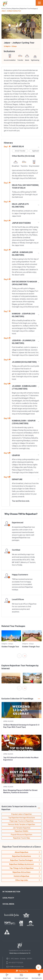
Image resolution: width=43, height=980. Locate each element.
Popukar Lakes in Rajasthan (22, 814)
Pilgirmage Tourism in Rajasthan (22, 821)
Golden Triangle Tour (10, 647)
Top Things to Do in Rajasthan (21, 868)
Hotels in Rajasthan (21, 876)
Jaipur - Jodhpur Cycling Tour (11, 11)
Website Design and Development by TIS (20, 953)
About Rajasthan (21, 852)
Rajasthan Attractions (21, 872)
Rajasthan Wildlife (21, 831)
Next (36, 27)
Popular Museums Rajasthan (21, 835)
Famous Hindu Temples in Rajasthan (22, 824)
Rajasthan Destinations (21, 856)
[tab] (21, 852)
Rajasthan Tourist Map (22, 838)
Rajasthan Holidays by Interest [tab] (21, 864)
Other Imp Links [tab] (22, 880)
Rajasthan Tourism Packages (21, 860)
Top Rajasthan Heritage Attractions (22, 818)
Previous (7, 27)
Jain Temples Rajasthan (22, 828)
